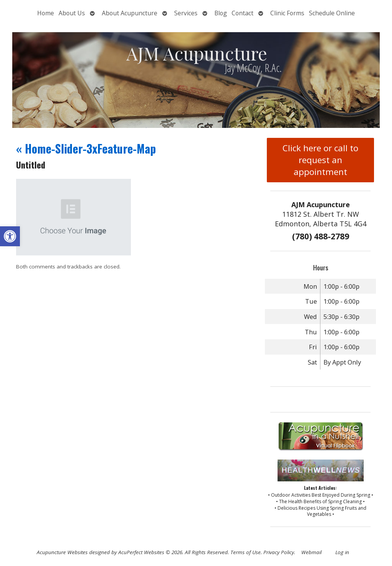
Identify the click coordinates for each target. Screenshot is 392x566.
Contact (243, 13)
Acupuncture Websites (62, 552)
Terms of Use (246, 552)
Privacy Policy (279, 552)
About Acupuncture (130, 13)
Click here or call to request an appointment (320, 160)
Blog (221, 13)
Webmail (311, 552)
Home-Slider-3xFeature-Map (86, 148)
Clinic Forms (287, 13)
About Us (72, 13)
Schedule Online (332, 13)
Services (186, 13)
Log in (342, 552)
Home (46, 13)
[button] (10, 236)
